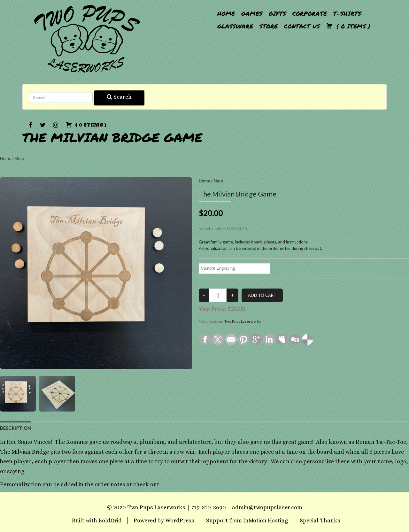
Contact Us (302, 26)
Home (226, 13)
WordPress (180, 520)
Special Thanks (320, 520)
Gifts (277, 13)
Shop (19, 158)
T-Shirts (347, 13)
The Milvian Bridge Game (112, 137)
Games (252, 13)
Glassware (235, 26)
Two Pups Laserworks (243, 321)
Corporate (310, 13)
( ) (348, 26)
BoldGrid (110, 520)
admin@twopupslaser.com (267, 507)
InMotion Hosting (266, 520)
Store (269, 26)
